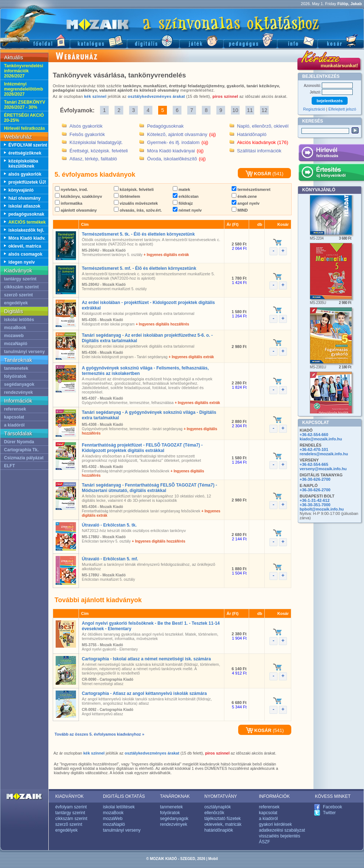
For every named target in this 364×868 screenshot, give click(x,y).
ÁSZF (265, 842)
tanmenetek (16, 368)
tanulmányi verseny (24, 352)
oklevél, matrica (25, 246)
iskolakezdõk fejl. (26, 230)
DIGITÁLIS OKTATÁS (124, 796)
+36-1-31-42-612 (315, 500)
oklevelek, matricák (223, 824)
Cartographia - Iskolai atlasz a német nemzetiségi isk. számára (146, 659)
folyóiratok (15, 376)
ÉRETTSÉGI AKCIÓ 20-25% (24, 118)
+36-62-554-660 (314, 435)
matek (181, 189)
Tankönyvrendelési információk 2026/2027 (24, 71)
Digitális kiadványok (153, 40)
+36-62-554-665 (314, 464)
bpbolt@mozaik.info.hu (322, 509)
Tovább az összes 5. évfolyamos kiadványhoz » (99, 734)
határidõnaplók (219, 830)
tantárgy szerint (20, 279)
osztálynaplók (218, 807)
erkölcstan (186, 196)
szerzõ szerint (18, 295)
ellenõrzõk (214, 813)
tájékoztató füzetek (223, 819)
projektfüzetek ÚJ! (27, 182)
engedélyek (16, 303)
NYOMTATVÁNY (221, 796)
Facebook (333, 807)
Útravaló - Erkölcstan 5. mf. (110, 559)
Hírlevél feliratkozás (25, 128)
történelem (127, 196)
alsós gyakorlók (25, 174)
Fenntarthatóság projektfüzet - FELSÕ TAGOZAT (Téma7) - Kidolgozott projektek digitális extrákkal (142, 448)
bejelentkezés (330, 101)
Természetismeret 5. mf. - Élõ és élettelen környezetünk (139, 268)
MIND (240, 210)
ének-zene (244, 196)
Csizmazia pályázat (24, 458)
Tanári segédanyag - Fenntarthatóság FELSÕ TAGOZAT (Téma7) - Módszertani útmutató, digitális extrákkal (149, 488)
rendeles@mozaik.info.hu (324, 454)
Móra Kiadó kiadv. (27, 238)
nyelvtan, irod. (71, 189)
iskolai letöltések (119, 807)
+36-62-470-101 (314, 449)
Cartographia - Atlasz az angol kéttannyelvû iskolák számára (144, 693)
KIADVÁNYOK (69, 796)
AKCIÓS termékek (27, 222)
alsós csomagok (25, 254)
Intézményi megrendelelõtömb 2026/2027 (23, 89)
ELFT (9, 466)
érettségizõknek (25, 153)
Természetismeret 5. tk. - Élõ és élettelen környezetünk (138, 234)
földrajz (183, 203)
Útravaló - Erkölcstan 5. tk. (109, 525)
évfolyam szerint (71, 807)
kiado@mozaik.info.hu (321, 439)
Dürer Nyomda (19, 442)
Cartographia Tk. (21, 450)
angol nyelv (246, 203)
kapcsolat (14, 417)
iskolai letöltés (19, 320)
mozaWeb (113, 819)
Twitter (329, 813)
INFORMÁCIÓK (274, 796)
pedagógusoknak (26, 214)
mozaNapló (16, 344)
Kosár (341, 40)
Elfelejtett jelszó (342, 109)
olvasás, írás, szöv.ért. (138, 210)
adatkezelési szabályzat (282, 830)
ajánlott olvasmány (76, 210)
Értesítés (331, 173)
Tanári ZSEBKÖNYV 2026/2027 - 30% (25, 105)
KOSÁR (258, 174)
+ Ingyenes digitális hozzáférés (162, 324)
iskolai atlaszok (24, 206)
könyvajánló (21, 190)
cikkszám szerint (21, 287)
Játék (201, 40)
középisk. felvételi (134, 189)
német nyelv (187, 210)
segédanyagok (19, 384)
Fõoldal (35, 40)
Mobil (213, 859)
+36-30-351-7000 (315, 505)
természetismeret (251, 189)
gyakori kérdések (275, 824)
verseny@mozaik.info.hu (323, 469)
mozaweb (14, 336)
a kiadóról (14, 425)
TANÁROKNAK (175, 796)
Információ (297, 40)
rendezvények (18, 392)
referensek (15, 409)
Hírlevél (331, 154)
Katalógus (98, 40)
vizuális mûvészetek (136, 203)
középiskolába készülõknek (23, 164)
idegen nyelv (22, 262)
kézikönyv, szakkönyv (79, 196)
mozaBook (15, 328)
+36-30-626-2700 (315, 479)
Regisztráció (314, 109)
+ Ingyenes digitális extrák (166, 255)
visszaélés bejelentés (279, 836)
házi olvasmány (25, 198)
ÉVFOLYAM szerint (28, 145)
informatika (69, 203)
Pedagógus (250, 40)
